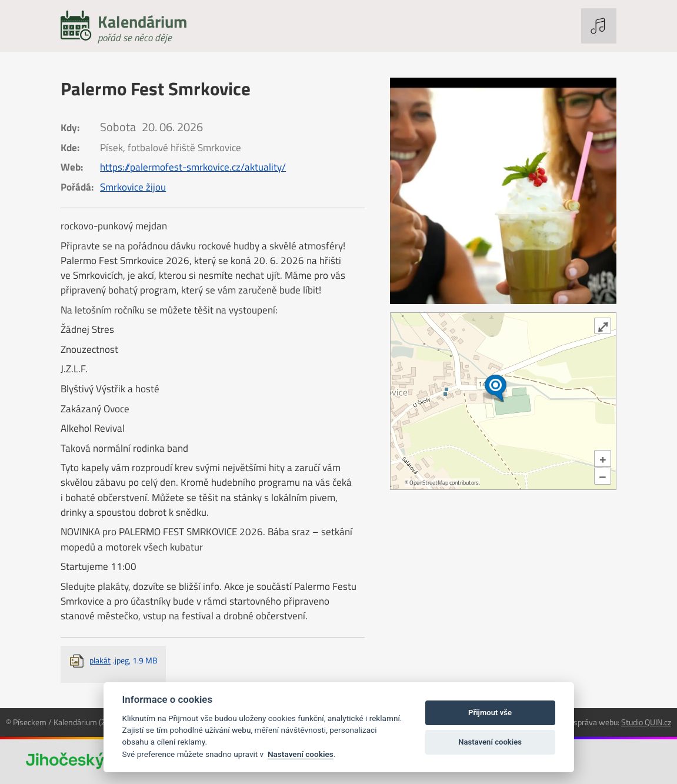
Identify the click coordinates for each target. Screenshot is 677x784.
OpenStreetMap (429, 483)
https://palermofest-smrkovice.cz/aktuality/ (193, 167)
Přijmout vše (490, 713)
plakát (124, 660)
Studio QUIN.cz (646, 722)
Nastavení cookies (301, 754)
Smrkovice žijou (133, 187)
